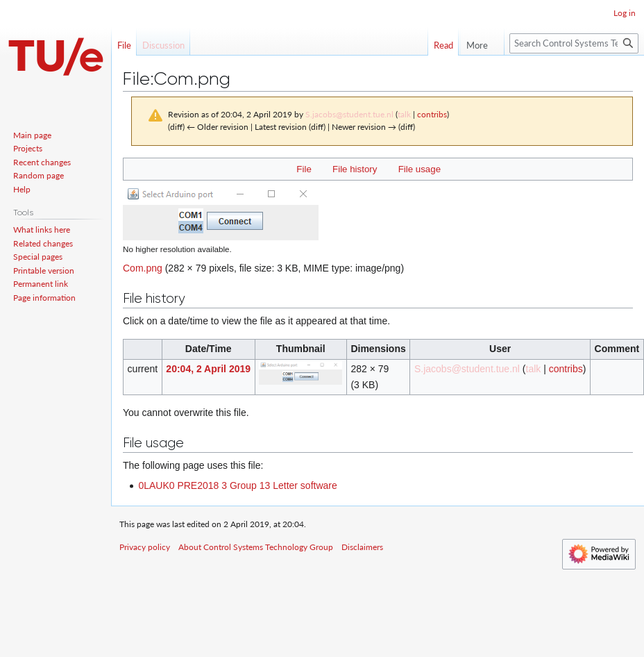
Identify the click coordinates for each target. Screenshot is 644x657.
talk (404, 114)
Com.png (143, 268)
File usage (420, 169)
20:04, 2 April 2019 (208, 369)
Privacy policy (145, 547)
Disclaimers (362, 547)
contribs (432, 114)
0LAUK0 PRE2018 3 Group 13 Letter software (237, 485)
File (304, 169)
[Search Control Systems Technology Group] (574, 43)
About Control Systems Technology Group (256, 547)
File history (355, 169)
